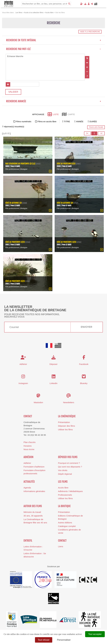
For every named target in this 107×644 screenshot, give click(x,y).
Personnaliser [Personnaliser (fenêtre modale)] (64, 640)
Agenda (27, 488)
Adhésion (28, 457)
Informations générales (34, 491)
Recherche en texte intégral (54, 40)
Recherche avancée (54, 101)
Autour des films (33, 506)
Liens (61, 546)
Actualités (29, 482)
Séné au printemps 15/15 (15, 281)
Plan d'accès (30, 442)
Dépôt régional (65, 474)
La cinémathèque (67, 416)
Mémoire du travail (32, 512)
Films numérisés (24, 121)
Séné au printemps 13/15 (66, 242)
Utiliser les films (65, 429)
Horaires (28, 446)
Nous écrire (29, 449)
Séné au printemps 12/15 (15, 242)
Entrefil (28, 541)
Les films (63, 482)
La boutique (64, 506)
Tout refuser (44, 640)
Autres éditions (65, 523)
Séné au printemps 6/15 (66, 164)
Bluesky (84, 383)
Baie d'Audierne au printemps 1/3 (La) (20, 164)
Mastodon (38, 402)
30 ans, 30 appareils (33, 516)
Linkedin (54, 383)
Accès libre (63, 488)
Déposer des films (67, 426)
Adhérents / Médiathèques (70, 491)
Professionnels (65, 495)
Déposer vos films (68, 457)
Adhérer (27, 463)
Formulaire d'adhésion (34, 467)
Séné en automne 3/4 (65, 203)
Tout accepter (95, 634)
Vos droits (63, 470)
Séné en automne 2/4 (13, 203)
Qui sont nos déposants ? (70, 467)
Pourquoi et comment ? (69, 463)
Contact (28, 416)
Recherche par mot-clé (54, 49)
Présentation (64, 422)
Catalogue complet (67, 526)
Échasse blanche (45, 56)
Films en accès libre (47, 121)
